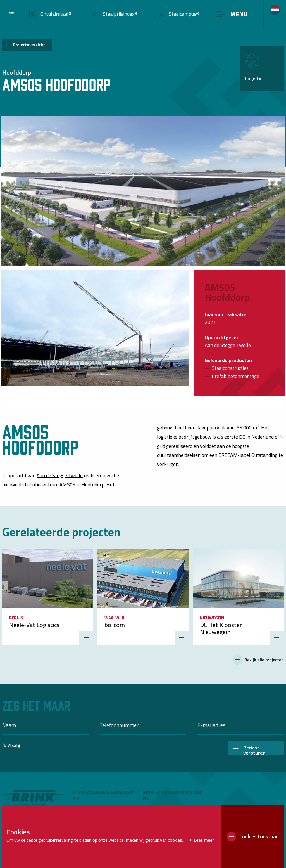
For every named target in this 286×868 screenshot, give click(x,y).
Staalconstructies (230, 368)
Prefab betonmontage (235, 376)
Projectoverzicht (29, 45)
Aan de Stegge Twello (60, 475)
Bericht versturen (254, 749)
